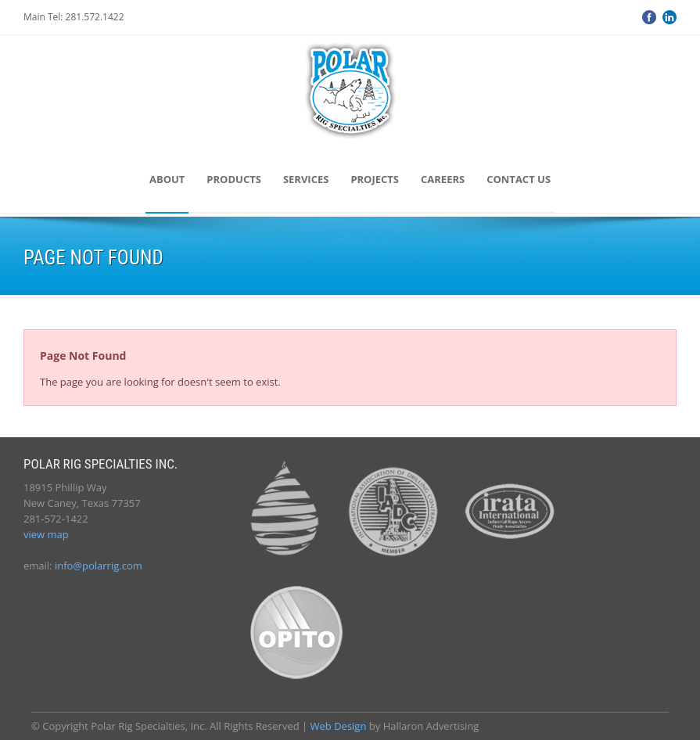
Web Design (339, 726)
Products (234, 179)
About (167, 179)
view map (46, 534)
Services (306, 179)
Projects (375, 179)
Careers (443, 179)
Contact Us (519, 179)
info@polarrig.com (99, 566)
